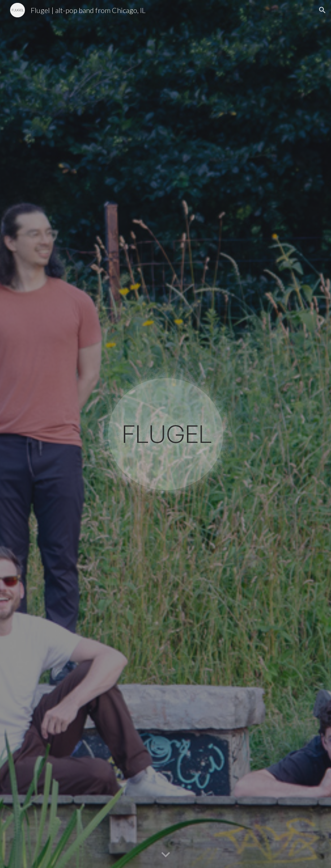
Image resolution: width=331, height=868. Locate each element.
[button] (322, 10)
